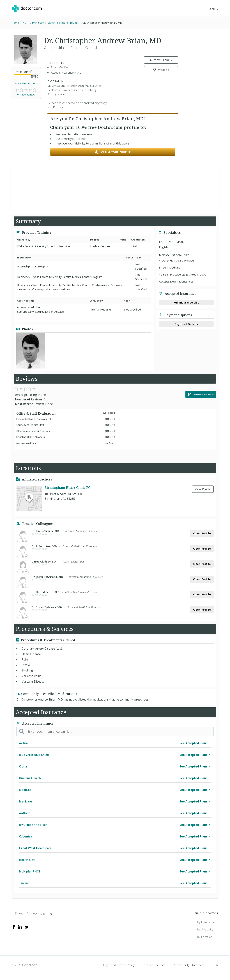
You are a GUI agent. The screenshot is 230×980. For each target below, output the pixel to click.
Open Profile (202, 533)
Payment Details (186, 324)
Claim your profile (113, 152)
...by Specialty (204, 929)
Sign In (214, 9)
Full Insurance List (186, 302)
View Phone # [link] (161, 60)
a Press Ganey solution (32, 914)
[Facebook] (14, 927)
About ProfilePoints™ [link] (26, 83)
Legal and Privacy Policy (119, 965)
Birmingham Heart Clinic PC (67, 487)
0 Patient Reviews (26, 95)
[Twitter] (26, 927)
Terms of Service (154, 965)
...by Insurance (205, 922)
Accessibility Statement (189, 965)
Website (161, 70)
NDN (215, 965)
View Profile (203, 489)
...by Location (204, 937)
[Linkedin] (20, 927)
